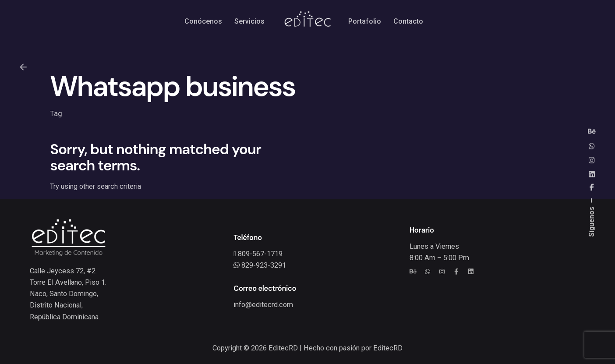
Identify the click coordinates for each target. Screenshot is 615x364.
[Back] (23, 67)
